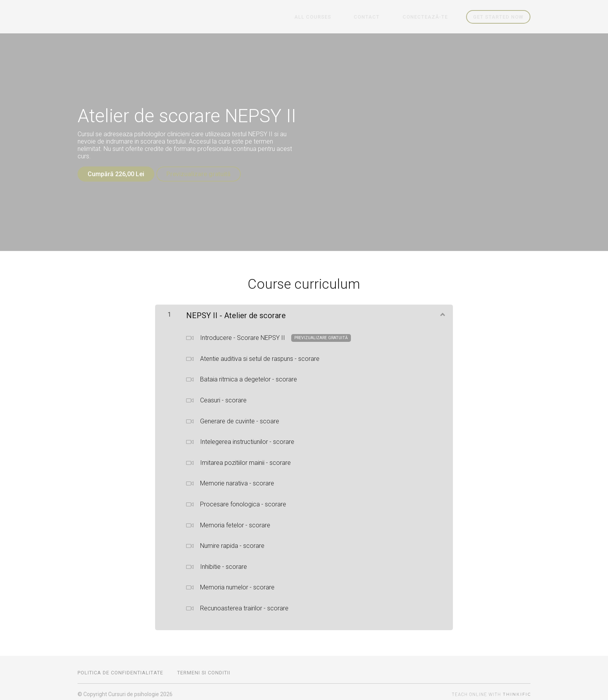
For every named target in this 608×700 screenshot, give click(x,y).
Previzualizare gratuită (203, 174)
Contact (380, 17)
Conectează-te (429, 17)
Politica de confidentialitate (120, 668)
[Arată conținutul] (442, 310)
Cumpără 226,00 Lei (116, 174)
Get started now (498, 17)
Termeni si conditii (204, 668)
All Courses (334, 17)
